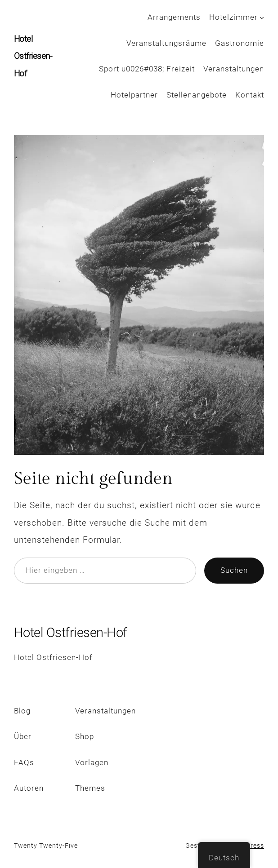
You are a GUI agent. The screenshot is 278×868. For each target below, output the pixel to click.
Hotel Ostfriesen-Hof (33, 56)
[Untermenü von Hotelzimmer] (262, 18)
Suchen (234, 570)
